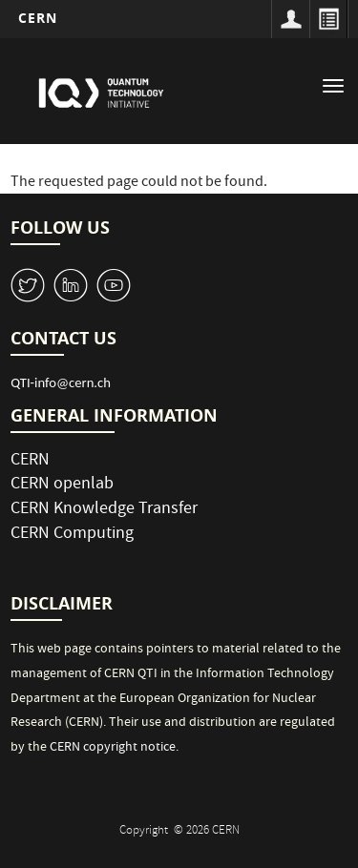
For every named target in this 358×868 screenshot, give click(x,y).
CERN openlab (62, 485)
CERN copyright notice (113, 748)
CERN (38, 18)
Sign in (290, 19)
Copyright (145, 831)
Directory (328, 19)
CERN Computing (72, 535)
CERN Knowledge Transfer (104, 510)
